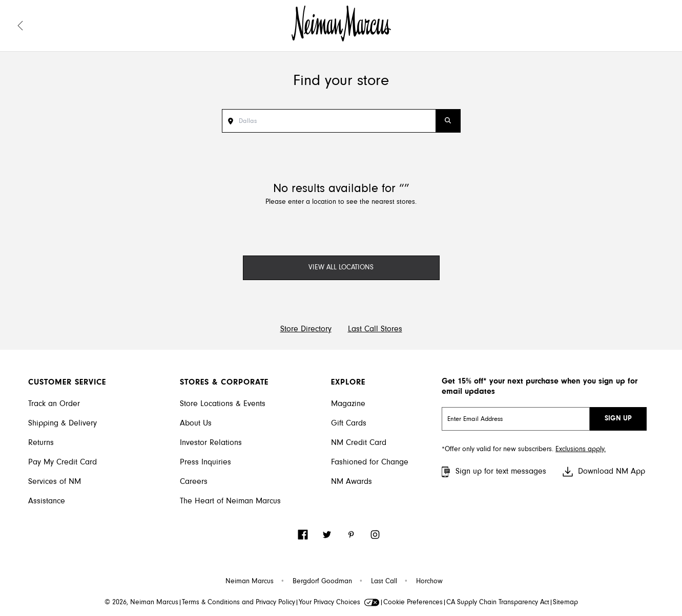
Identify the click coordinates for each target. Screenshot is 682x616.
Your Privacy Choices (339, 603)
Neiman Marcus (250, 582)
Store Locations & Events (223, 404)
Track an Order (54, 404)
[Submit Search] (448, 121)
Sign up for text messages (493, 472)
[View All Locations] (341, 268)
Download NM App (603, 472)
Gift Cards (349, 423)
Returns (41, 443)
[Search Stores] (337, 121)
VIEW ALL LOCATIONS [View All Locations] (341, 268)
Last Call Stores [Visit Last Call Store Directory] (375, 329)
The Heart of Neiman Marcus (230, 501)
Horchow (429, 582)
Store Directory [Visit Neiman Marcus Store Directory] (306, 329)
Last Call (384, 582)
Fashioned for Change (370, 462)
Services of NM (55, 482)
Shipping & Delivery (63, 423)
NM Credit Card (359, 443)
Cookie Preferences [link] (413, 603)
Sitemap (565, 603)
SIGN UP (618, 419)
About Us (196, 423)
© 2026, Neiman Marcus (141, 603)
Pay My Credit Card (63, 462)
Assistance (47, 501)
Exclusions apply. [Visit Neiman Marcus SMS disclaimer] (581, 450)
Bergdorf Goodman (322, 582)
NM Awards (352, 482)
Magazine (348, 404)
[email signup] (516, 419)
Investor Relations (211, 443)
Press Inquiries (205, 462)
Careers (194, 482)
